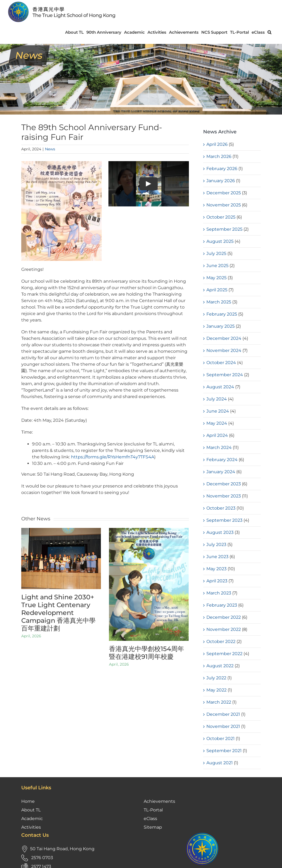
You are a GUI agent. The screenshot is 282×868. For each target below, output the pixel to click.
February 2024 (222, 460)
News (50, 149)
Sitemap (153, 786)
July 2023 (216, 544)
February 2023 (222, 605)
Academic (32, 778)
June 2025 (217, 266)
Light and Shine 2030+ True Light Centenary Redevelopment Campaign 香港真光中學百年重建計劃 (58, 613)
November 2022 (224, 629)
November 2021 (223, 726)
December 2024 (224, 338)
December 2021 (223, 714)
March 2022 (219, 702)
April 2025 (217, 290)
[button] (269, 32)
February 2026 (222, 169)
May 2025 (216, 278)
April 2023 (217, 581)
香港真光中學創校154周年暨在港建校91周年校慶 (147, 653)
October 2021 (221, 739)
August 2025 (220, 241)
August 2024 (220, 387)
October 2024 (221, 363)
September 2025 (224, 229)
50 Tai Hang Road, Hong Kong (62, 808)
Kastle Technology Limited (248, 860)
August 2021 (220, 763)
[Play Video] (149, 184)
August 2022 (220, 666)
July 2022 (216, 678)
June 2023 (217, 557)
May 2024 (217, 423)
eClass (150, 778)
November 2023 (224, 496)
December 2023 (224, 484)
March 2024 (219, 447)
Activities (31, 786)
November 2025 (224, 205)
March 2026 (219, 156)
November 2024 (224, 350)
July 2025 (216, 253)
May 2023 (216, 569)
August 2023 (220, 532)
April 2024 (217, 435)
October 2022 (221, 642)
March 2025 (219, 302)
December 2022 (224, 617)
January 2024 (221, 472)
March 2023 (219, 593)
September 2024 (225, 375)
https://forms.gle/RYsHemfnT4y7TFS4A (112, 457)
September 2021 (224, 751)
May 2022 (216, 690)
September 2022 (224, 654)
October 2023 (221, 508)
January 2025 (221, 326)
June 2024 (218, 411)
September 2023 (224, 520)
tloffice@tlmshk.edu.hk (57, 835)
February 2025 (222, 314)
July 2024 (217, 399)
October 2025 (221, 217)
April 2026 (217, 144)
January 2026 (221, 181)
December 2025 (224, 193)
